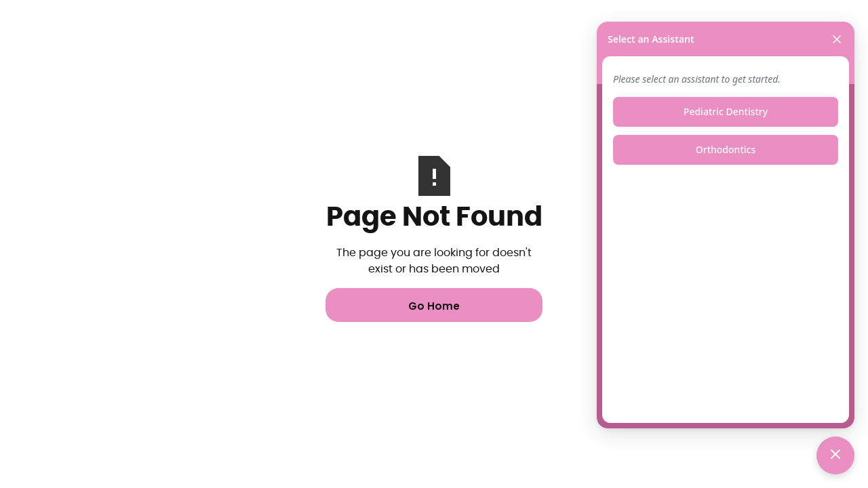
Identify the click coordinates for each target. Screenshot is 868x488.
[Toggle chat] (835, 455)
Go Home (434, 306)
